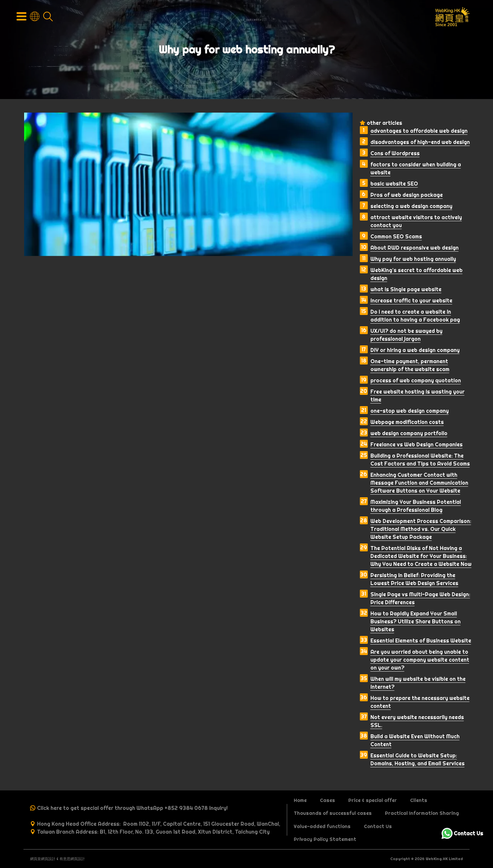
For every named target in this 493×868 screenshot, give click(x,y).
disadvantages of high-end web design (420, 142)
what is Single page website (406, 289)
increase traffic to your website (411, 300)
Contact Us (378, 826)
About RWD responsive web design (415, 248)
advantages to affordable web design (419, 131)
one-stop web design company (410, 411)
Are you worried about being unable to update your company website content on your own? (420, 660)
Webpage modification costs (407, 422)
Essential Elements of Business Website (421, 641)
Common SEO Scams (396, 236)
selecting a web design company (411, 206)
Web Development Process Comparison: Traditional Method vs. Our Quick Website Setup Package (421, 529)
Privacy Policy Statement (325, 839)
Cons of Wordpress (395, 153)
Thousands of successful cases (333, 813)
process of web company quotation (416, 380)
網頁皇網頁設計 (43, 859)
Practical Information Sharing (422, 813)
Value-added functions (322, 826)
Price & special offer (373, 800)
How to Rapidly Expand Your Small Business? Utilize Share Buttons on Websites (416, 621)
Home (300, 800)
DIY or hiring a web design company (415, 350)
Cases (327, 800)
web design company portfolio (409, 433)
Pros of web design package (407, 195)
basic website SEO (394, 184)
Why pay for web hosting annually (413, 259)
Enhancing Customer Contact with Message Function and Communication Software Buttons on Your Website (419, 483)
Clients (419, 800)
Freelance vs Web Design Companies (417, 444)
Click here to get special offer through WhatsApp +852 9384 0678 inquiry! (132, 808)
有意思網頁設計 (72, 859)
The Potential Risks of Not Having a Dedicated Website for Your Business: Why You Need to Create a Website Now (421, 556)
